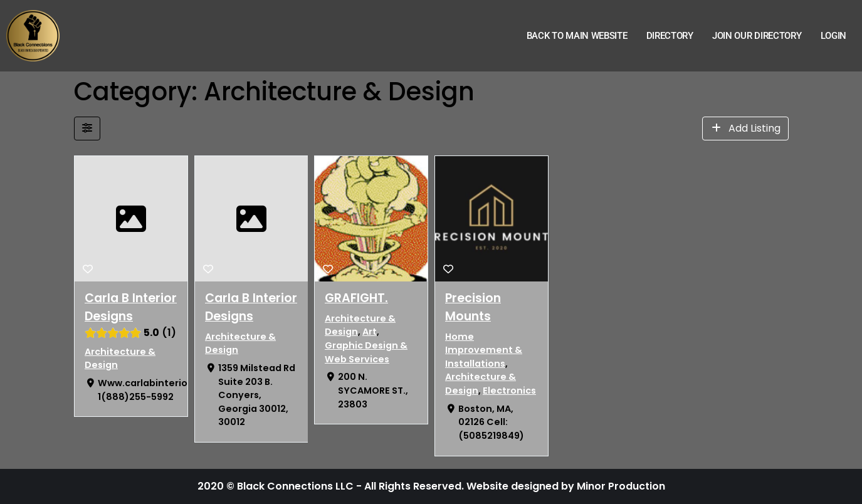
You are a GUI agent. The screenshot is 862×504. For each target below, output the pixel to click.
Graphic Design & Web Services (366, 352)
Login (834, 36)
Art (370, 332)
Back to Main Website (577, 36)
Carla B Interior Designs (131, 307)
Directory (670, 36)
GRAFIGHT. (356, 298)
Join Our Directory (757, 36)
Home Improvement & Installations (483, 350)
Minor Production (621, 486)
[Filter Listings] (87, 129)
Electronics (509, 391)
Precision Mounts (472, 307)
